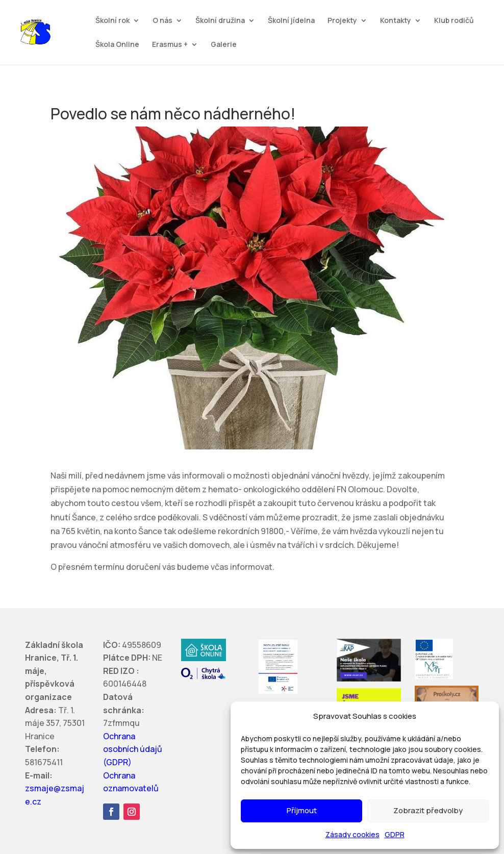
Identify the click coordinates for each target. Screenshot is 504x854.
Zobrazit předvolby (428, 810)
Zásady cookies (352, 834)
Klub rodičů (454, 21)
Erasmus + (170, 45)
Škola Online (117, 45)
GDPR (395, 834)
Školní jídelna (291, 21)
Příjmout (302, 810)
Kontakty (396, 21)
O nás (162, 21)
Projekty (342, 21)
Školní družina (220, 21)
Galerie (224, 45)
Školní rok (112, 21)
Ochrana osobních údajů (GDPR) (133, 749)
